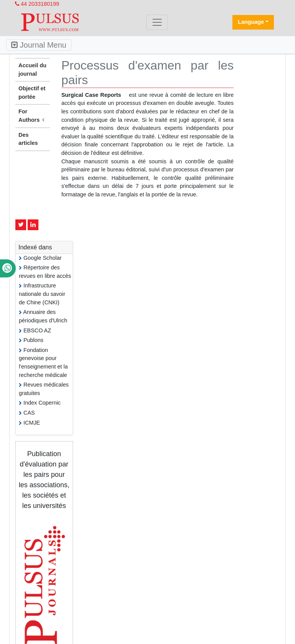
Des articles (28, 139)
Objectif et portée (32, 93)
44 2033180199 (37, 4)
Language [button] (251, 22)
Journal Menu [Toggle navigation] (39, 45)
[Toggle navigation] (157, 22)
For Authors (33, 116)
